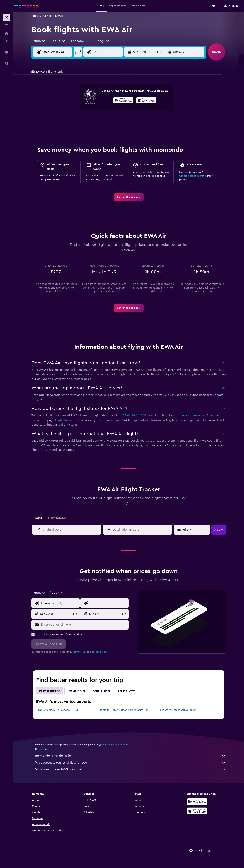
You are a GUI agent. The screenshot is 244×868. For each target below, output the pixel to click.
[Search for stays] (6, 26)
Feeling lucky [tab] (126, 691)
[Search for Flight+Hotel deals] (6, 42)
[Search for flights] (6, 18)
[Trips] (6, 52)
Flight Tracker (64, 420)
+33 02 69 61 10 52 (134, 416)
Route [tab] (38, 518)
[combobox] (38, 41)
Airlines (47, 16)
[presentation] (146, 100)
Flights (35, 16)
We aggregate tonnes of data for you (131, 763)
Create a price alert (191, 176)
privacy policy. (99, 652)
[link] (129, 197)
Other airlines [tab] (102, 691)
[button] (6, 6)
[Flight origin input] (60, 52)
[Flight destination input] (111, 52)
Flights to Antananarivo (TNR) (178, 710)
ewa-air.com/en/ (192, 416)
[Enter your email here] (84, 625)
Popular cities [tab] (76, 691)
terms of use (80, 652)
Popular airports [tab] (49, 691)
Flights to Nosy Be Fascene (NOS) (57, 710)
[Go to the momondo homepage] (26, 6)
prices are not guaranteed (114, 745)
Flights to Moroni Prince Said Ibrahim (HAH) (125, 710)
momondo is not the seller (131, 756)
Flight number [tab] (57, 518)
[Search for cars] (6, 34)
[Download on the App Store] (146, 101)
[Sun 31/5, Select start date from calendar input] (192, 530)
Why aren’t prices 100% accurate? (131, 769)
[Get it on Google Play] (123, 101)
